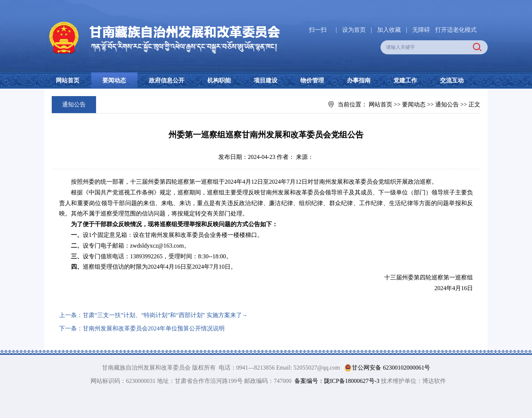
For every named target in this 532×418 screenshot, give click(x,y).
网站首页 (68, 80)
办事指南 (359, 80)
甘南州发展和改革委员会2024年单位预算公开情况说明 (154, 328)
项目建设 (266, 80)
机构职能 (219, 80)
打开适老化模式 (456, 30)
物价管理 (312, 80)
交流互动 (452, 80)
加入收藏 (390, 30)
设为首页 (354, 30)
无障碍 (421, 30)
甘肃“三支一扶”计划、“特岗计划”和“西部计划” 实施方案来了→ (165, 315)
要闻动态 (114, 80)
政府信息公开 (167, 80)
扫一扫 (318, 30)
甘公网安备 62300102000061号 (386, 368)
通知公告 (447, 104)
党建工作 (405, 80)
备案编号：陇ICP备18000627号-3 (337, 381)
